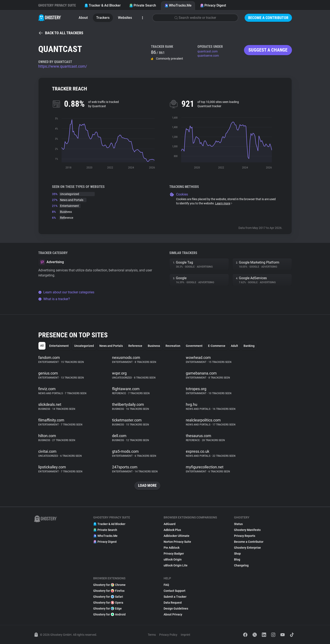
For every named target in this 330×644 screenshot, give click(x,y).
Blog (237, 559)
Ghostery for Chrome (109, 585)
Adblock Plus (172, 530)
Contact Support (175, 591)
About (83, 18)
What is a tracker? (54, 299)
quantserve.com (208, 56)
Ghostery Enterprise (247, 548)
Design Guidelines (176, 608)
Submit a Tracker (175, 597)
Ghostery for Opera (108, 603)
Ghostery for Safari (108, 597)
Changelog (241, 565)
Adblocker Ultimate (177, 536)
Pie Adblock (172, 548)
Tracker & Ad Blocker (103, 5)
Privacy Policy (168, 635)
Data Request (173, 603)
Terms (152, 635)
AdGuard (170, 524)
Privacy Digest (213, 5)
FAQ (166, 585)
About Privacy (173, 614)
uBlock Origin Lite (176, 565)
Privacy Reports (245, 536)
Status (238, 524)
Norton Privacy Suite (177, 542)
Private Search (143, 5)
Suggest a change (268, 50)
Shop (237, 554)
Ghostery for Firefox (109, 591)
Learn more (224, 203)
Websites (125, 18)
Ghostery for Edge (107, 608)
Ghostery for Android (109, 614)
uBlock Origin (173, 559)
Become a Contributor (268, 18)
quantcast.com (207, 51)
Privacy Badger (174, 554)
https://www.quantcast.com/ (63, 66)
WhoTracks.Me (178, 5)
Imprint (186, 635)
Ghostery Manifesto (247, 530)
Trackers (103, 18)
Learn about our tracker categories (66, 292)
